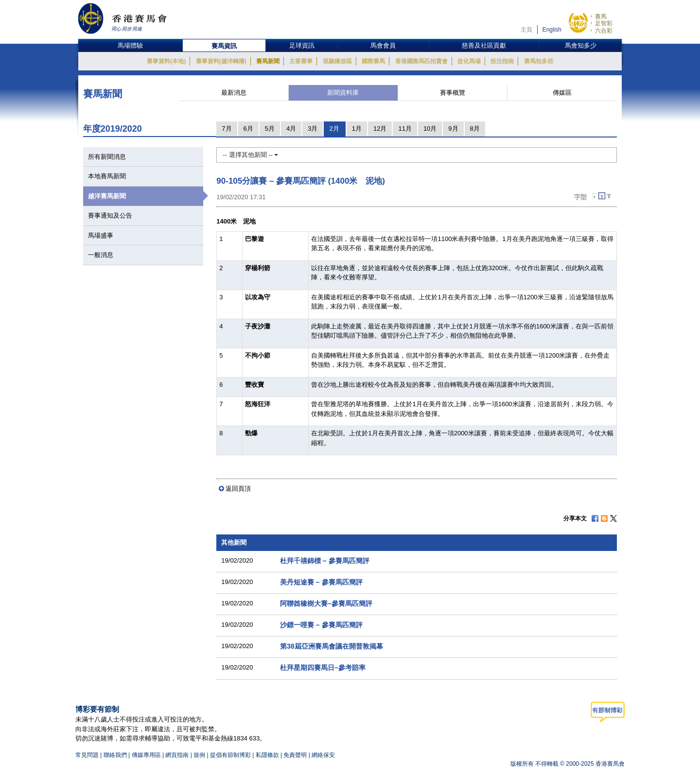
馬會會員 (383, 45)
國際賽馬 (373, 61)
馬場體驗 (130, 45)
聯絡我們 (115, 755)
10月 (430, 129)
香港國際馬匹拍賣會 (421, 61)
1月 (357, 129)
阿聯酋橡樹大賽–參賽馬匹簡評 (326, 603)
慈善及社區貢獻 (484, 45)
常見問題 (87, 755)
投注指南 (502, 61)
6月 (248, 129)
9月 (453, 129)
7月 (227, 129)
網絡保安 (323, 755)
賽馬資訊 (224, 46)
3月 (313, 129)
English (552, 30)
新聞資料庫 (343, 93)
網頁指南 (177, 755)
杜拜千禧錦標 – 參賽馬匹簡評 (325, 561)
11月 (405, 129)
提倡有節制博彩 (230, 755)
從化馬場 (469, 61)
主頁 (526, 30)
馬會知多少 (581, 45)
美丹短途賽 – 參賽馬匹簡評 (321, 582)
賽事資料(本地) (166, 61)
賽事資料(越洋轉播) (221, 61)
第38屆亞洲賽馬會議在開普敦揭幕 (332, 646)
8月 (475, 129)
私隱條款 (267, 755)
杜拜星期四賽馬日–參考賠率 (323, 668)
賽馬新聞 (268, 61)
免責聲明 (295, 755)
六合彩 (604, 31)
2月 (334, 129)
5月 (270, 129)
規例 (200, 755)
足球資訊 (302, 45)
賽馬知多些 (539, 61)
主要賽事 (301, 61)
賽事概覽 (453, 93)
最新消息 (234, 93)
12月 (380, 129)
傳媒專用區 (146, 755)
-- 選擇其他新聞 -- (250, 155)
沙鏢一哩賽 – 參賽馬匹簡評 (321, 625)
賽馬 (601, 17)
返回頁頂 (238, 489)
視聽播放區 (337, 61)
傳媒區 (562, 93)
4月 (291, 129)
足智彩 (604, 23)
